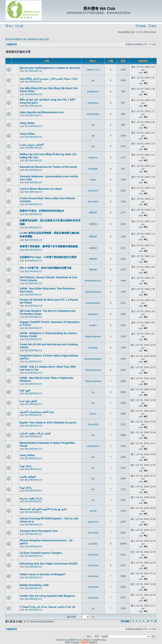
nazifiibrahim (93, 446)
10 (148, 621)
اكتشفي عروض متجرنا (32, 145)
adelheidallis (93, 114)
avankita (93, 544)
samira (93, 414)
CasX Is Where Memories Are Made (41, 189)
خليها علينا (25, 390)
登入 (10, 26)
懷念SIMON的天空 (33, 71)
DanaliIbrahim (93, 303)
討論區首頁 (12, 44)
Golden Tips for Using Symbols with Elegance (47, 596)
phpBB (70, 640)
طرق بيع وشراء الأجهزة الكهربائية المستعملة (43, 509)
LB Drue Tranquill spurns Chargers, (41, 553)
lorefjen (93, 325)
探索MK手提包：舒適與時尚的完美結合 (42, 211)
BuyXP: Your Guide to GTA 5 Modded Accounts (48, 423)
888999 (93, 212)
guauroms (93, 522)
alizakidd (93, 169)
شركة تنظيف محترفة (31, 498)
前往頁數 (125, 621)
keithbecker (93, 91)
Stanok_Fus (93, 70)
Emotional (93, 555)
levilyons (93, 157)
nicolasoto (93, 598)
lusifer (93, 180)
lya (93, 80)
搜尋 (152, 26)
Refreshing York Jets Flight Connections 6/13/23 (49, 564)
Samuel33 (93, 191)
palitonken (93, 314)
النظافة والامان (28, 477)
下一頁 (154, 621)
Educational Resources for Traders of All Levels (48, 167)
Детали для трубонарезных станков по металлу (50, 68)
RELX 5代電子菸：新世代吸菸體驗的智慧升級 (46, 268)
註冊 (19, 26)
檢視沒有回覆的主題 (16, 39)
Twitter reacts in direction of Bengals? (43, 574)
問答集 (141, 26)
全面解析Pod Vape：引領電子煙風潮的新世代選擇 (48, 257)
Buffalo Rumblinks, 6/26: (34, 585)
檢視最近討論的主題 (38, 39)
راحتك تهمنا (26, 466)
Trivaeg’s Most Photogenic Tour (39, 531)
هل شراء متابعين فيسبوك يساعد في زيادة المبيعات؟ (47, 607)
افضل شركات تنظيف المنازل (35, 433)
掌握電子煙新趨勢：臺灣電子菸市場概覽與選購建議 (49, 246)
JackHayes (93, 103)
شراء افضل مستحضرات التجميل (37, 412)
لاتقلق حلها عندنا (28, 401)
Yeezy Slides (27, 123)
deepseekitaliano (93, 359)
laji (93, 125)
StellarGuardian (93, 292)
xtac (141, 73)
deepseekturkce (93, 281)
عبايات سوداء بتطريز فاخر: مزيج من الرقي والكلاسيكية (49, 79)
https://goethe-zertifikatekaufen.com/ (42, 112)
